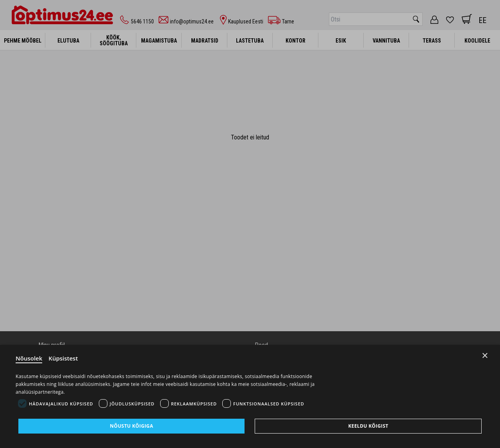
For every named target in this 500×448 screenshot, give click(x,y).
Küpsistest (63, 358)
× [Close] (485, 356)
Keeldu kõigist (368, 426)
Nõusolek (29, 358)
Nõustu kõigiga (131, 426)
